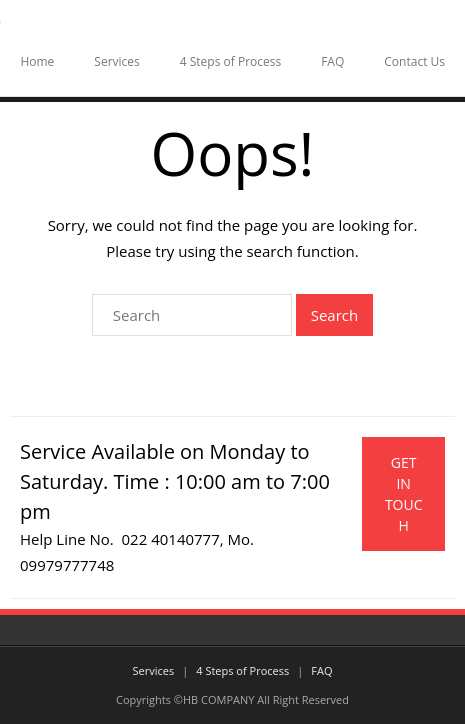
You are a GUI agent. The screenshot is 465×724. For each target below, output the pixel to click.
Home (37, 61)
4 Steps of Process (230, 61)
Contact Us (414, 61)
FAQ (332, 61)
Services (116, 61)
